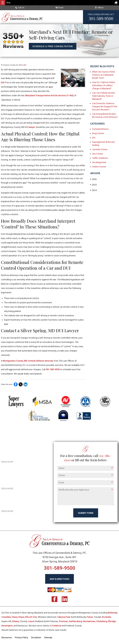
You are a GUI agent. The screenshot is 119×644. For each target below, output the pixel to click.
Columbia (6, 617)
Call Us (20, 8)
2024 (93, 190)
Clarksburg (102, 621)
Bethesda (113, 613)
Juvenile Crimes (100, 149)
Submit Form (86, 513)
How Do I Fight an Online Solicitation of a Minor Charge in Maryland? (104, 85)
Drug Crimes (98, 133)
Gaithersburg (75, 621)
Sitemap (48, 638)
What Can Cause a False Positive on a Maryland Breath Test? (104, 75)
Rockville (107, 617)
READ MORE (7, 462)
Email (59, 8)
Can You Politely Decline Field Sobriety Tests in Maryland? (104, 96)
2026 (93, 179)
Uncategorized (99, 162)
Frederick (56, 626)
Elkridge (112, 621)
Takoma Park (64, 617)
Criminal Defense (100, 129)
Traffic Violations (100, 158)
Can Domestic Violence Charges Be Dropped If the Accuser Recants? (105, 106)
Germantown (89, 621)
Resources (7, 638)
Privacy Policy (21, 638)
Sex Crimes (98, 154)
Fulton (90, 617)
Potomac (64, 621)
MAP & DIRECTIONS (60, 579)
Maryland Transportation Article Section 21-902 (49, 95)
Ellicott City (31, 617)
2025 (93, 185)
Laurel (31, 621)
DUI (25, 65)
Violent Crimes (99, 167)
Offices (99, 8)
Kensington (7, 626)
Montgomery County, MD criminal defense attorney (28, 361)
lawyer (32, 127)
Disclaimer (36, 638)
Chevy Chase (18, 617)
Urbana (15, 621)
